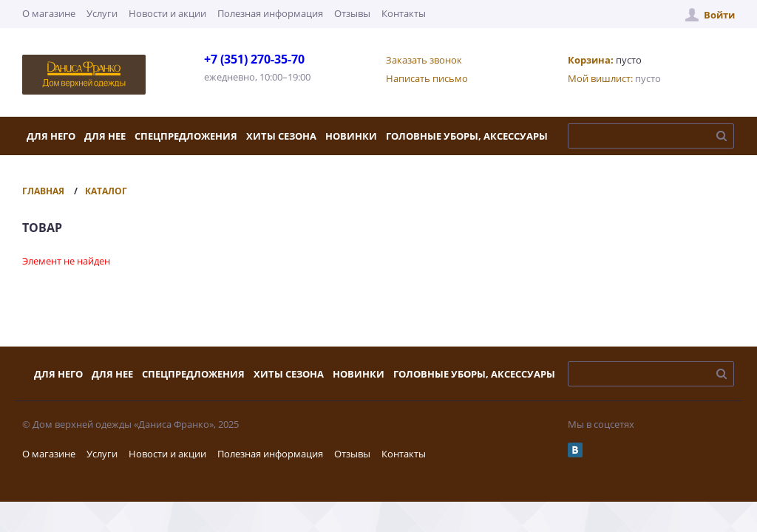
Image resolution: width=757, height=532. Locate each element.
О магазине (49, 13)
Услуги (102, 13)
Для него (51, 136)
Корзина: (591, 60)
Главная (43, 191)
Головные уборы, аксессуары (467, 136)
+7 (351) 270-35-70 (254, 59)
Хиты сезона (281, 136)
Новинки (351, 136)
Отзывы (352, 13)
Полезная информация (270, 13)
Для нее (105, 136)
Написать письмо (427, 78)
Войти (719, 15)
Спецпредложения (186, 136)
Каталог (106, 191)
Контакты (404, 13)
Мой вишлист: (600, 78)
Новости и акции (167, 13)
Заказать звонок (424, 60)
